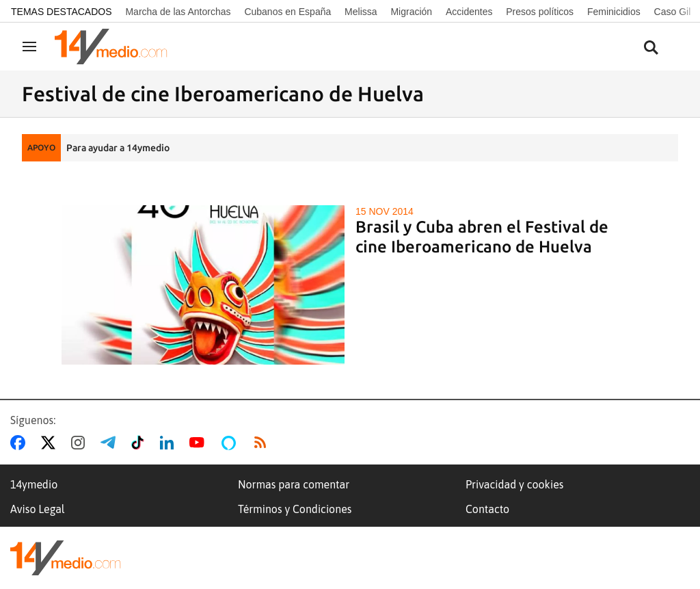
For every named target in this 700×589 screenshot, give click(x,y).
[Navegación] (29, 47)
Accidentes (469, 12)
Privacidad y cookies (515, 484)
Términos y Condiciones (295, 509)
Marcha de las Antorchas (178, 12)
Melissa (361, 12)
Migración (411, 12)
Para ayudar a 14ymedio (118, 148)
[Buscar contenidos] (651, 48)
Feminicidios (614, 12)
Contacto (487, 509)
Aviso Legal (38, 509)
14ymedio (34, 484)
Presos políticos (540, 12)
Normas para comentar (294, 484)
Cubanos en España (287, 12)
